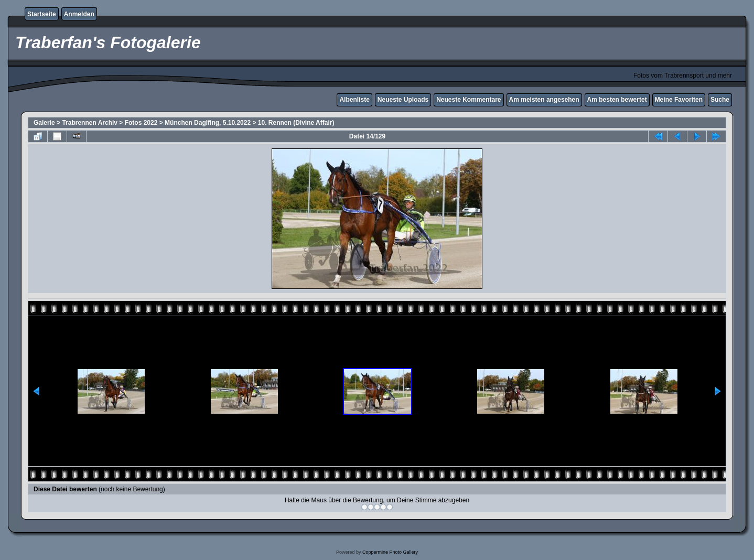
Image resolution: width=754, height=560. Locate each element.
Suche (720, 100)
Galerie (44, 123)
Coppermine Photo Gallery (390, 552)
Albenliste (354, 100)
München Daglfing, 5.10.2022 (208, 123)
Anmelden (79, 14)
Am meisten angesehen (544, 100)
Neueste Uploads (403, 100)
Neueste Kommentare (468, 100)
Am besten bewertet (617, 100)
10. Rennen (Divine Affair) (296, 123)
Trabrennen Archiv (90, 123)
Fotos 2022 (141, 123)
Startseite (42, 14)
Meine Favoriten (679, 100)
